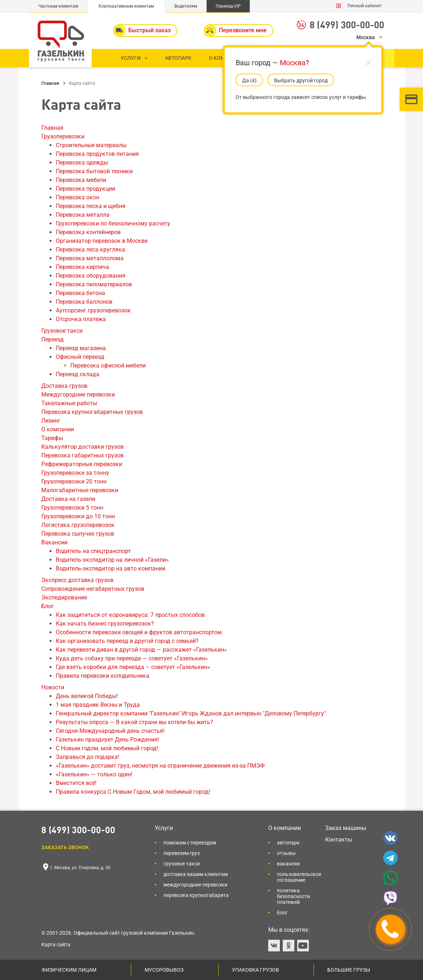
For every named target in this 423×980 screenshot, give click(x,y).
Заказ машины (346, 828)
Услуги (164, 828)
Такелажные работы (69, 403)
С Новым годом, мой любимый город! (107, 748)
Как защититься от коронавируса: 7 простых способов (130, 615)
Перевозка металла (83, 215)
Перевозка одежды (82, 163)
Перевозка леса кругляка (90, 250)
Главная (52, 128)
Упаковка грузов (256, 970)
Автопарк (288, 843)
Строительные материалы (91, 145)
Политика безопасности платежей (293, 896)
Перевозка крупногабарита (196, 895)
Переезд (53, 339)
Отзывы (286, 853)
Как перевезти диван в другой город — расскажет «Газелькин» (141, 650)
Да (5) (249, 80)
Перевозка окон (78, 197)
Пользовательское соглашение (299, 877)
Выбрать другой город (301, 80)
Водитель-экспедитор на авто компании (111, 568)
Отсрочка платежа (81, 319)
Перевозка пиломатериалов (94, 284)
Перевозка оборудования (91, 276)
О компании (58, 429)
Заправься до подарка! (88, 757)
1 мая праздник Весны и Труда (98, 705)
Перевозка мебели (81, 180)
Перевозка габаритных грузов (82, 455)
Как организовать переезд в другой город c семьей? (127, 641)
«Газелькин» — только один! (94, 774)
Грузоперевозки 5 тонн (72, 508)
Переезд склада (78, 374)
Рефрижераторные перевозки (82, 464)
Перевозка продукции (86, 189)
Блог (48, 606)
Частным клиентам (58, 6)
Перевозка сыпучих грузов (78, 534)
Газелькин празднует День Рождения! (107, 740)
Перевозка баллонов (84, 302)
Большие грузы (349, 970)
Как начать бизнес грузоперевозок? (105, 624)
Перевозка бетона (80, 293)
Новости (53, 687)
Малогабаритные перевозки (80, 490)
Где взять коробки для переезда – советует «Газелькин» (133, 667)
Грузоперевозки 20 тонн (74, 481)
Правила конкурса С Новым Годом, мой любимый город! (133, 792)
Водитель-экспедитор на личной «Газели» (112, 560)
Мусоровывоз (164, 970)
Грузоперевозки (63, 136)
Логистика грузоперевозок (78, 525)
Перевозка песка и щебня (91, 206)
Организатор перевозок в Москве (102, 241)
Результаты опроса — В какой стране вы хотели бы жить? (134, 722)
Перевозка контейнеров (88, 232)
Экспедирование (64, 597)
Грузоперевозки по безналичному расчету (113, 223)
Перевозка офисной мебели (108, 366)
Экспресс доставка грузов (77, 580)
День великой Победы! (87, 696)
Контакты (339, 840)
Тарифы (52, 438)
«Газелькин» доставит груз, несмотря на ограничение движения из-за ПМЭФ (160, 766)
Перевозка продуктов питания (97, 154)
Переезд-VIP (228, 6)
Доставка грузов (64, 386)
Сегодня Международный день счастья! (110, 731)
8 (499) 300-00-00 (347, 24)
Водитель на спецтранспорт (93, 551)
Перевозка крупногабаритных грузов (92, 412)
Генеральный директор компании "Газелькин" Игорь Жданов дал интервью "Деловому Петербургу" (191, 713)
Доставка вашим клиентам (196, 874)
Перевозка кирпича (82, 267)
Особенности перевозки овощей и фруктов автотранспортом (139, 632)
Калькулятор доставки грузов (82, 447)
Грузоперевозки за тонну (75, 473)
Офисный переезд (80, 357)
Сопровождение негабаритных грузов (93, 589)
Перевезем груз (182, 853)
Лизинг (51, 421)
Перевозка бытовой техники (94, 171)
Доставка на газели (68, 499)
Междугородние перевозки (78, 395)
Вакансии (54, 542)
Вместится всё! (76, 783)
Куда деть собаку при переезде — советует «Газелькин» (132, 658)
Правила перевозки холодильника (103, 676)
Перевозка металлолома (90, 258)
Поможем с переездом (190, 843)
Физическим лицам (69, 970)
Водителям (186, 6)
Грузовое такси (62, 331)
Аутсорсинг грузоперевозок (93, 310)
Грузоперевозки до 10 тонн (78, 516)
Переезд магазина (81, 348)
